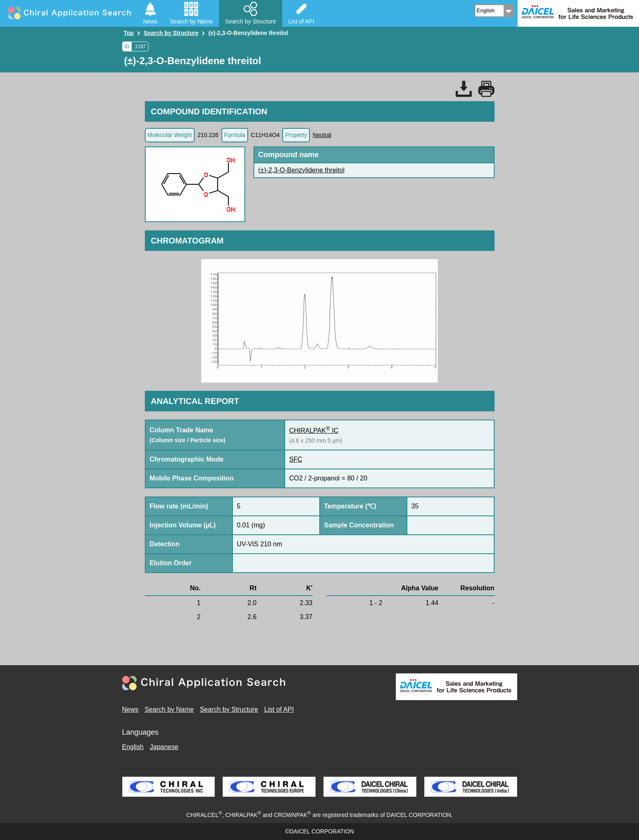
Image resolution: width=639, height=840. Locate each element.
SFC (296, 459)
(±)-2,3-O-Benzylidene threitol (302, 170)
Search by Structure (229, 709)
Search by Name (169, 709)
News (130, 709)
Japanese (164, 747)
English (133, 747)
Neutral (322, 135)
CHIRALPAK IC (314, 430)
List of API (279, 709)
